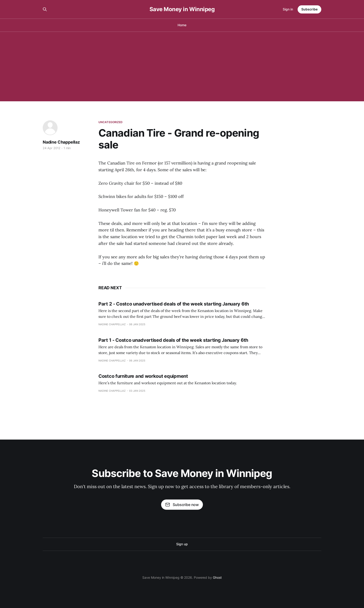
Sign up (182, 544)
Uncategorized (111, 122)
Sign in (288, 9)
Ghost (217, 577)
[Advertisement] (182, 66)
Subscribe (309, 9)
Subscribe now (182, 505)
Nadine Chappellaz (61, 142)
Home (182, 25)
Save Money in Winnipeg (182, 9)
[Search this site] (45, 9)
